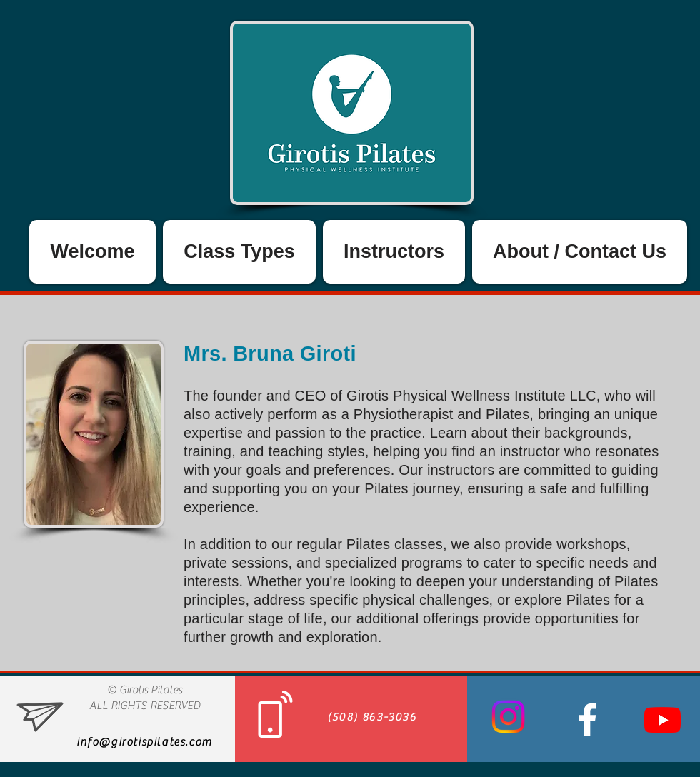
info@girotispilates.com (144, 742)
